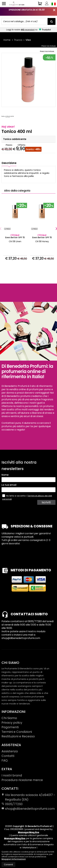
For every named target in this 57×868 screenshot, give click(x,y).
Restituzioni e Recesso (18, 736)
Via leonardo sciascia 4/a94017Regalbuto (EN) (28, 797)
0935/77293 (14, 804)
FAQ (5, 760)
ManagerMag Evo (29, 832)
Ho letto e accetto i (15, 496)
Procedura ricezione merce (22, 780)
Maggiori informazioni (14, 859)
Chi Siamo (9, 718)
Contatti (8, 756)
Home (7, 40)
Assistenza (10, 751)
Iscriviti (46, 502)
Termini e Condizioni (17, 732)
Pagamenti (10, 727)
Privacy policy (12, 723)
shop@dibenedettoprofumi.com (28, 809)
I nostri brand (12, 775)
